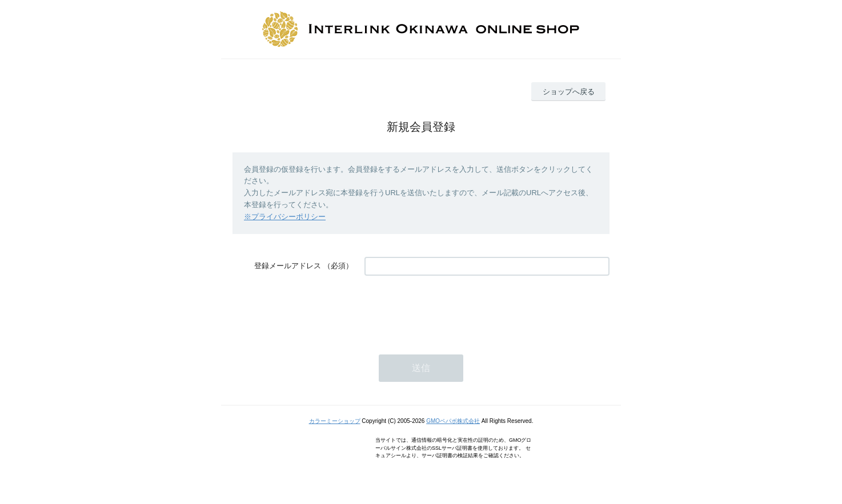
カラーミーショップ (335, 421)
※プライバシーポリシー (285, 217)
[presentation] (451, 309)
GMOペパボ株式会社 (453, 421)
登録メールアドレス (288, 266)
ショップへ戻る (569, 92)
